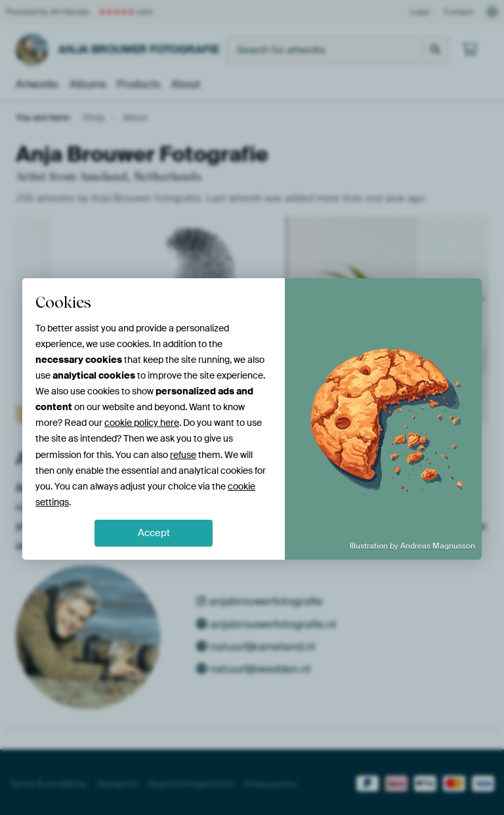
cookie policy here (142, 423)
